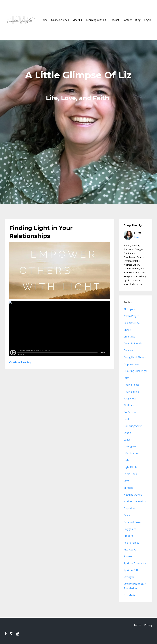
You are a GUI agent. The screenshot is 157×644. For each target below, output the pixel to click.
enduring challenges (136, 371)
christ (127, 330)
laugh (127, 433)
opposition (130, 508)
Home (44, 20)
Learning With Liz (96, 20)
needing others (133, 495)
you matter (130, 595)
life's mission (131, 453)
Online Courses (60, 20)
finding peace (131, 385)
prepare (128, 536)
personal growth (133, 522)
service (128, 556)
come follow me (133, 343)
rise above (130, 550)
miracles (128, 488)
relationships (131, 543)
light (127, 460)
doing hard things (135, 357)
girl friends (130, 405)
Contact (127, 20)
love (126, 481)
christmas (129, 337)
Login (148, 20)
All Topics (129, 309)
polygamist (130, 529)
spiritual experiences (136, 563)
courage (129, 350)
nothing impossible (135, 501)
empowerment (132, 364)
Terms (137, 625)
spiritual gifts (131, 570)
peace (127, 515)
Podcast (114, 20)
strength (129, 577)
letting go (130, 447)
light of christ (132, 467)
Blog (138, 20)
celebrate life (132, 323)
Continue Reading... (21, 362)
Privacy (148, 625)
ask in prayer (131, 316)
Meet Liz (77, 20)
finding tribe (131, 392)
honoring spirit (133, 426)
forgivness (130, 399)
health (127, 419)
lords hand (130, 474)
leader (128, 440)
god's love (130, 412)
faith (126, 378)
